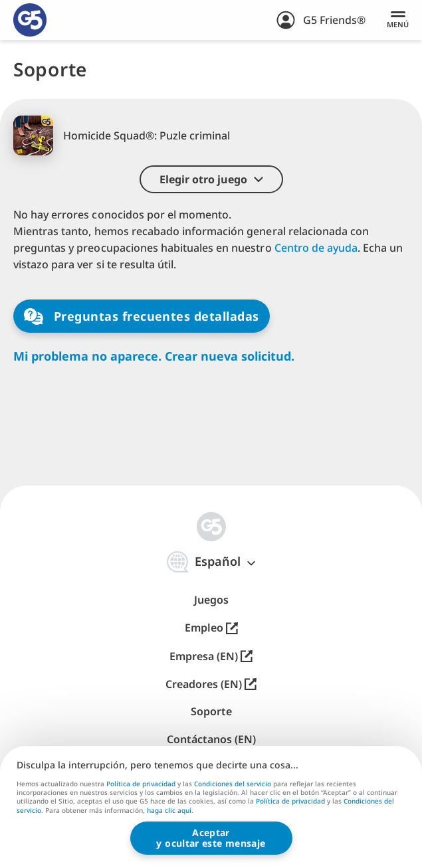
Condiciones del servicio (233, 784)
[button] (211, 179)
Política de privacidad (141, 784)
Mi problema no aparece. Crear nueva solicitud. (154, 356)
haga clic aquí (169, 811)
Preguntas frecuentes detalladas (142, 316)
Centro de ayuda (316, 248)
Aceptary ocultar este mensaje (211, 838)
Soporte (211, 712)
